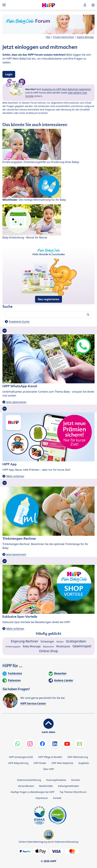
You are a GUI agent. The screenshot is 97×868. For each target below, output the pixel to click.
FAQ (48, 37)
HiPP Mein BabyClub (62, 763)
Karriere (76, 780)
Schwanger (47, 641)
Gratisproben (76, 641)
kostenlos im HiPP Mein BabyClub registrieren (67, 89)
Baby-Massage (32, 646)
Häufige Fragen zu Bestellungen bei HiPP (32, 792)
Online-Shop (48, 651)
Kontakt (57, 798)
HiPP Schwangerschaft (21, 757)
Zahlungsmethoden (68, 786)
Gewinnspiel (82, 646)
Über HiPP (48, 769)
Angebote (84, 763)
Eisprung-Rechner (25, 641)
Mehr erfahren (15, 476)
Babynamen (48, 647)
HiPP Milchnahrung (78, 757)
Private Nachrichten (64, 37)
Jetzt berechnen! (16, 554)
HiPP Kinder (40, 763)
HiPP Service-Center (33, 703)
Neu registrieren (49, 299)
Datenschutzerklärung (29, 780)
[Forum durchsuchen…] (48, 315)
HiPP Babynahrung (18, 763)
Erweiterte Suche (19, 322)
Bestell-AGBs (46, 786)
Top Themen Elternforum (73, 792)
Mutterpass (63, 646)
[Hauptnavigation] (5, 5)
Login (9, 74)
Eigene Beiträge (85, 37)
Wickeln (60, 642)
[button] (85, 5)
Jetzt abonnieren (16, 402)
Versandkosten (26, 786)
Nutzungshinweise (56, 780)
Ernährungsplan (13, 647)
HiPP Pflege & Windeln (50, 757)
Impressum (42, 798)
